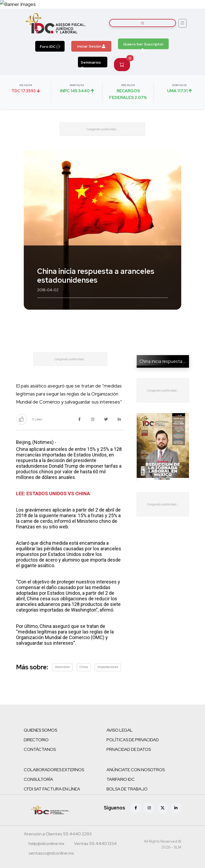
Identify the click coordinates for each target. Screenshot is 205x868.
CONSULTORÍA (38, 779)
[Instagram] (149, 808)
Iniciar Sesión (91, 46)
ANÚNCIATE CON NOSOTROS (136, 770)
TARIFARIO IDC (121, 779)
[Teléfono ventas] (95, 844)
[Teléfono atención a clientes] (58, 835)
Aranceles (62, 667)
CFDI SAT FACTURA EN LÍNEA (52, 789)
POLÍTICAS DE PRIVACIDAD (133, 740)
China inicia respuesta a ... (164, 361)
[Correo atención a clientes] (46, 844)
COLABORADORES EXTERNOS (54, 770)
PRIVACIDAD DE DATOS (129, 749)
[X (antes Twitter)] (163, 808)
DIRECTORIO (36, 740)
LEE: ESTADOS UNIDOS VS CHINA (53, 493)
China (84, 667)
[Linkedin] (176, 808)
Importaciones (108, 667)
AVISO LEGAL (120, 730)
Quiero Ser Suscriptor (143, 45)
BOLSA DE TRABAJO (127, 789)
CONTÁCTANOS (40, 749)
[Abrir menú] (183, 23)
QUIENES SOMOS (40, 730)
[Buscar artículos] (143, 23)
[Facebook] (136, 808)
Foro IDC (50, 47)
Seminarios (91, 64)
